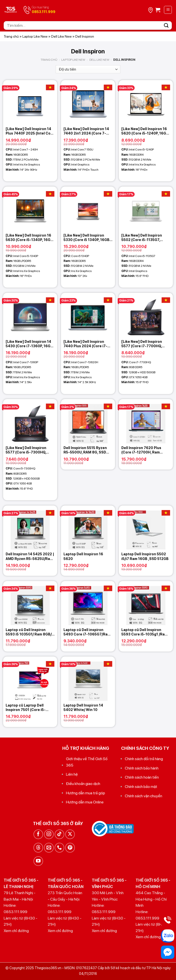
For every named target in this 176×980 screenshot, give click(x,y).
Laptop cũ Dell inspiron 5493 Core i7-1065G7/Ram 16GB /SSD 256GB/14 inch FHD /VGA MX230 (87, 632)
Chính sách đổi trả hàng (144, 759)
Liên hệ (72, 774)
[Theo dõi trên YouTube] (38, 861)
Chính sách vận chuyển (144, 796)
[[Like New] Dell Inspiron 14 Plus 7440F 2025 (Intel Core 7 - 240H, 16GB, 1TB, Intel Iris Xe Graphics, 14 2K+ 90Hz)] (30, 102)
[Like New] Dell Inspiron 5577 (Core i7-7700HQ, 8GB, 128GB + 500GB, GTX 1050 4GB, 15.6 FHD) (144, 344)
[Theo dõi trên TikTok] (59, 834)
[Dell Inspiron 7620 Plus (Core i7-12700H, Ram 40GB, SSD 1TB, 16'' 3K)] (146, 421)
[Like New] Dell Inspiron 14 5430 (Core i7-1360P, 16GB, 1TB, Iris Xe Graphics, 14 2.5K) (30, 344)
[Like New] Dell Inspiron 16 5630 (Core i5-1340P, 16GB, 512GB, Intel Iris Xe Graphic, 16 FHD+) (30, 238)
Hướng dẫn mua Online (85, 802)
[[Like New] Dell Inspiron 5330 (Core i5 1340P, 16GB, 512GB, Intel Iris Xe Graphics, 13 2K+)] (88, 209)
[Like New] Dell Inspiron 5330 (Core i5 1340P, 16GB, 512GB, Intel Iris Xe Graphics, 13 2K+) (87, 238)
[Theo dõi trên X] (70, 834)
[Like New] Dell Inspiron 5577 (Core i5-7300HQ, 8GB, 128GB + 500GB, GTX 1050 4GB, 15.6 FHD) (29, 450)
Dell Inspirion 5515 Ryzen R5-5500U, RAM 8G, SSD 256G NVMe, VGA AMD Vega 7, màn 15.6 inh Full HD (88, 450)
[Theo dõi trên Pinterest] (70, 848)
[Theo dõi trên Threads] (38, 848)
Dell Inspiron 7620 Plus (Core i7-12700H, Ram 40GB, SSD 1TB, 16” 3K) (141, 450)
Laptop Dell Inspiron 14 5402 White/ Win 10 (83, 708)
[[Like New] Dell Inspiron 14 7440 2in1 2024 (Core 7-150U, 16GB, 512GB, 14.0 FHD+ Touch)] (88, 102)
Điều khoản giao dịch (83, 784)
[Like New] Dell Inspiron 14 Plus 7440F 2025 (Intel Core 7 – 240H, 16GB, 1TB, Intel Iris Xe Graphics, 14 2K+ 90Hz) (30, 131)
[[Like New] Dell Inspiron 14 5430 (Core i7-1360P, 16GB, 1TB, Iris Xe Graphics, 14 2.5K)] (30, 315)
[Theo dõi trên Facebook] (38, 834)
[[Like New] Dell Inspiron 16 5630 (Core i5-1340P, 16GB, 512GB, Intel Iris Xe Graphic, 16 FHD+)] (30, 209)
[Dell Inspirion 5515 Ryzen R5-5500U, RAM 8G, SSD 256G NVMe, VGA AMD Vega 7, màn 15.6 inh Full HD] (88, 421)
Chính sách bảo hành (142, 768)
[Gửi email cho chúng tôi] (49, 848)
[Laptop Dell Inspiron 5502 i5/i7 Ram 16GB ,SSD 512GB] (146, 528)
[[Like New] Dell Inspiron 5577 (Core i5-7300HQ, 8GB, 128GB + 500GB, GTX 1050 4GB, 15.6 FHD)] (30, 421)
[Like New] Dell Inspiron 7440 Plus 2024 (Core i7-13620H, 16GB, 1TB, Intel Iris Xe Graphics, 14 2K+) (88, 344)
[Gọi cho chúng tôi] (59, 848)
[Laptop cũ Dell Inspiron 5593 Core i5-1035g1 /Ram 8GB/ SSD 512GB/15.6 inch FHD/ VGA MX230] (146, 603)
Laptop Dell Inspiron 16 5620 (83, 556)
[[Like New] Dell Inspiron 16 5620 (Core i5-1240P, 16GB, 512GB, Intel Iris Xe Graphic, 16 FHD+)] (146, 102)
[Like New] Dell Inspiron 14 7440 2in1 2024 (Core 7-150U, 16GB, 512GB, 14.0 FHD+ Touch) (86, 131)
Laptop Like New (35, 36)
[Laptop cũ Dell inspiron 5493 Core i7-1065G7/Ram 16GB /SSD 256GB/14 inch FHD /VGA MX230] (88, 603)
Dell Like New (61, 36)
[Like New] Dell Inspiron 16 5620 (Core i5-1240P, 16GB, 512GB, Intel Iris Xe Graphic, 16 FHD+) (145, 131)
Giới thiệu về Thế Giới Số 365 (87, 762)
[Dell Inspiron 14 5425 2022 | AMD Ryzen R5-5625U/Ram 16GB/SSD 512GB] (30, 528)
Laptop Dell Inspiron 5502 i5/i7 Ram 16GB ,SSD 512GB (145, 556)
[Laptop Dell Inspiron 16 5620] (88, 528)
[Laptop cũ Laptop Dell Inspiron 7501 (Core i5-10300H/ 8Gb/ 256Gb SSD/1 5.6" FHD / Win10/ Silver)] (30, 679)
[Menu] (168, 10)
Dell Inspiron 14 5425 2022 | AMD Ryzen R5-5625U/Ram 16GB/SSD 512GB (30, 556)
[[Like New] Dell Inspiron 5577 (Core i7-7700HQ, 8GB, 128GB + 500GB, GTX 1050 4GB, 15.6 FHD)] (146, 315)
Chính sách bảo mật (141, 787)
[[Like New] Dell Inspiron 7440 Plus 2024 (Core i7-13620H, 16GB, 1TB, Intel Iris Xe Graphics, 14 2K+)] (88, 315)
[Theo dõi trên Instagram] (49, 834)
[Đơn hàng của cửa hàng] (88, 69)
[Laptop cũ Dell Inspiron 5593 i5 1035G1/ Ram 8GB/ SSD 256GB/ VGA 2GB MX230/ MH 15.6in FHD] (30, 603)
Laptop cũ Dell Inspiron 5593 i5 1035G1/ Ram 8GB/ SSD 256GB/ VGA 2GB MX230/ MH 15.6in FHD (29, 632)
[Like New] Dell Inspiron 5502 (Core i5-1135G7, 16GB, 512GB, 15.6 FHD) (142, 238)
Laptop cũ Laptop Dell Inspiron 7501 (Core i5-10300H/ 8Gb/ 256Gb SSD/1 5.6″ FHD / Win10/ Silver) (30, 708)
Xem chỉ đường (16, 931)
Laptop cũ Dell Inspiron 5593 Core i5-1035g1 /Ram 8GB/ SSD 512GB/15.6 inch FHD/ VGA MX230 (144, 632)
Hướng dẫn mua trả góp (86, 793)
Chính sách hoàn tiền (142, 777)
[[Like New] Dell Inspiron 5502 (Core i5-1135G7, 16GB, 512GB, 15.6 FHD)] (146, 209)
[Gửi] (166, 25)
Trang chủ (11, 36)
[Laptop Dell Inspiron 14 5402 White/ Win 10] (88, 679)
